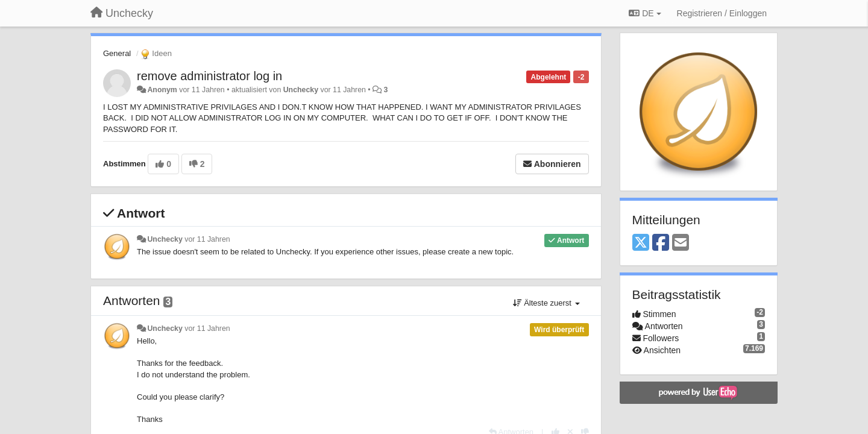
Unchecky (301, 90)
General (117, 53)
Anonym (162, 90)
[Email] (681, 243)
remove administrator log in (209, 76)
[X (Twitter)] (641, 243)
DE (645, 13)
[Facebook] (661, 243)
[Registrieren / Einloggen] (722, 13)
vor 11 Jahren (207, 239)
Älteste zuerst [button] (546, 303)
